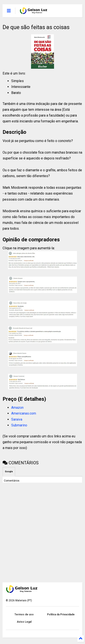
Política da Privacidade (61, 614)
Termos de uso (24, 614)
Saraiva (17, 419)
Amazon (17, 408)
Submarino (19, 425)
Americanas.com (24, 413)
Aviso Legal (24, 622)
